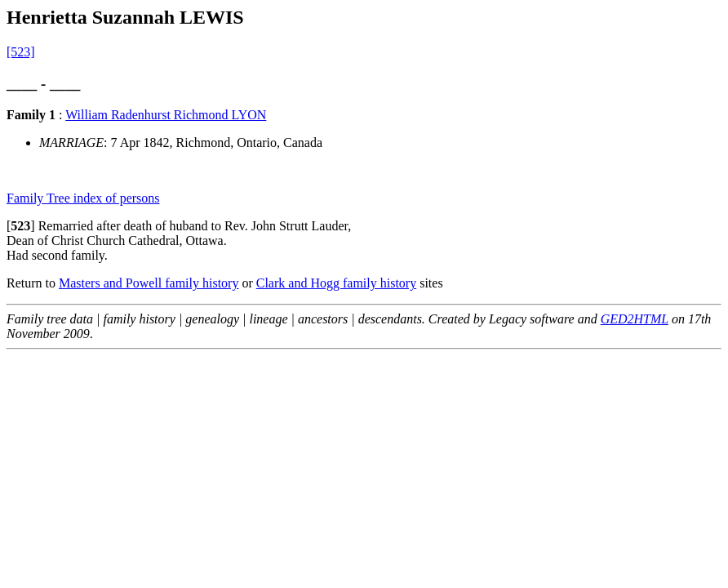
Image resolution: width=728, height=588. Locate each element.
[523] (21, 52)
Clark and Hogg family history (336, 283)
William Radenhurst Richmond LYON (166, 115)
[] (21, 226)
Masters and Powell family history (149, 283)
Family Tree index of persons (83, 198)
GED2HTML (635, 319)
